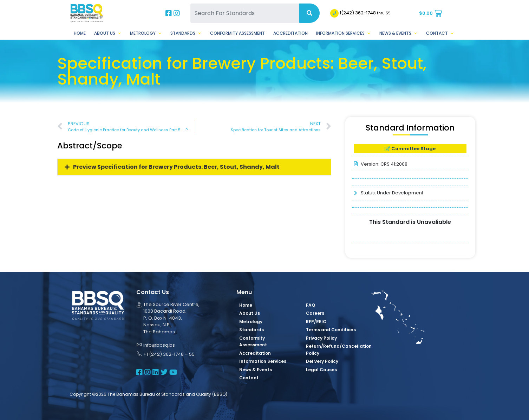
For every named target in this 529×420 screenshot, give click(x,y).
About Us (108, 33)
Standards (186, 33)
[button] (194, 167)
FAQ (311, 305)
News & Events (399, 33)
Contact (440, 33)
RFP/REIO (316, 322)
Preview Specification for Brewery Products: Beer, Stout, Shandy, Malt (176, 167)
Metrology (146, 33)
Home (80, 33)
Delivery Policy (322, 361)
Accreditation (290, 33)
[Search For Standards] (245, 13)
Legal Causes (321, 370)
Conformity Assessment (237, 33)
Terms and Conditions (331, 330)
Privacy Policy (321, 338)
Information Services (344, 33)
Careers (315, 313)
